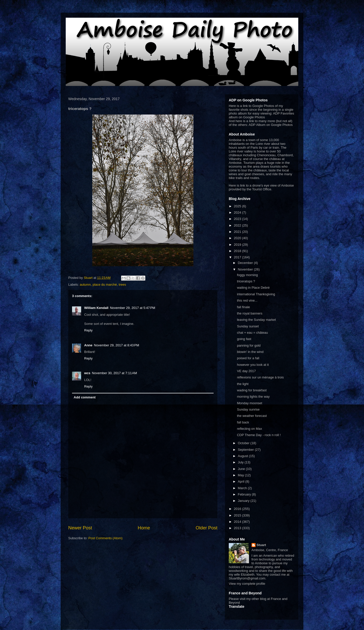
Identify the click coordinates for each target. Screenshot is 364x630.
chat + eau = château (252, 333)
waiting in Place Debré (253, 288)
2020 (238, 238)
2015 (238, 515)
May (241, 475)
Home (144, 528)
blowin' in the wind (250, 352)
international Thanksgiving (256, 294)
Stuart (261, 545)
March (243, 488)
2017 (238, 257)
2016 (238, 509)
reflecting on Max (249, 429)
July (241, 462)
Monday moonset (249, 403)
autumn (85, 285)
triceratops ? (246, 281)
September (246, 450)
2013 (238, 528)
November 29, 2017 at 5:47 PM (133, 308)
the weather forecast (252, 416)
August (243, 456)
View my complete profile (247, 584)
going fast (244, 339)
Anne (88, 345)
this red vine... (247, 300)
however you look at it (253, 365)
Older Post (207, 528)
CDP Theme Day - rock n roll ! (259, 435)
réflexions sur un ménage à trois (260, 377)
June (242, 469)
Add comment (85, 397)
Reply (88, 330)
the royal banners (249, 313)
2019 (238, 245)
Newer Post (80, 528)
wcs (87, 373)
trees (122, 285)
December (246, 263)
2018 (238, 251)
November (246, 269)
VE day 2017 (246, 371)
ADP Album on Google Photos (271, 125)
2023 (238, 219)
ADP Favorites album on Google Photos (261, 115)
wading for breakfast (252, 390)
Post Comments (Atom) (106, 538)
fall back (243, 422)
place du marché (105, 285)
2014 (238, 522)
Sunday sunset (248, 326)
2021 (238, 232)
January (244, 501)
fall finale (243, 307)
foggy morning (247, 275)
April (242, 481)
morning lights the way (253, 397)
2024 (238, 212)
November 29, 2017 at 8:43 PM (117, 345)
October (244, 443)
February (245, 494)
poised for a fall (248, 358)
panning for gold (249, 345)
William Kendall (96, 308)
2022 (238, 225)
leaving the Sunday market (256, 320)
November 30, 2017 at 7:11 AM (115, 373)
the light (243, 384)
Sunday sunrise (248, 409)
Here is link (237, 185)
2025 (238, 206)
